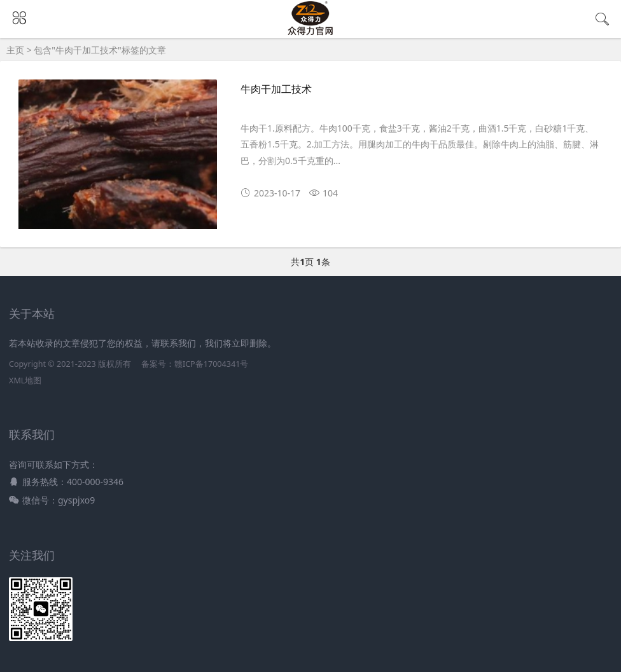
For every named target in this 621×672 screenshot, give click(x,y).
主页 (15, 50)
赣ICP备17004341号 (211, 364)
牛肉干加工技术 (276, 89)
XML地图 (25, 381)
